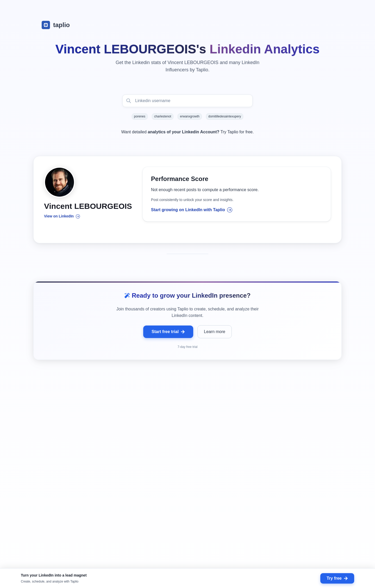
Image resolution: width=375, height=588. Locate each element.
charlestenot (163, 116)
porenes (140, 116)
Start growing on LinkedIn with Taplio (192, 210)
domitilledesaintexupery (225, 116)
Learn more (215, 332)
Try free (337, 578)
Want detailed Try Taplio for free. (188, 132)
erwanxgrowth (190, 116)
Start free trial (168, 332)
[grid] (187, 487)
